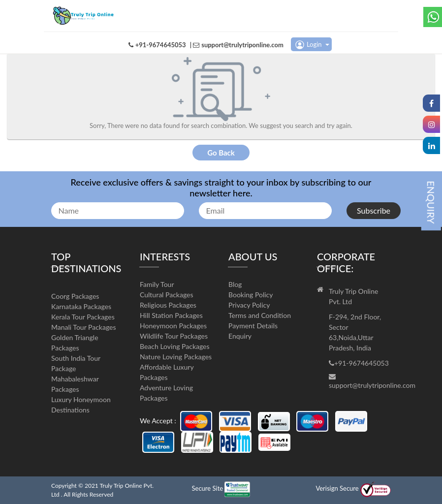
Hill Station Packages (171, 315)
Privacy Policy (249, 305)
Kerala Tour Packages (83, 317)
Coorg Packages (75, 296)
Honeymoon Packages (173, 326)
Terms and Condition (260, 315)
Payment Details (253, 326)
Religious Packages (168, 305)
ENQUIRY (431, 202)
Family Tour (157, 284)
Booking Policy (251, 295)
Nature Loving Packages (176, 357)
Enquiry (240, 336)
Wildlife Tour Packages (174, 336)
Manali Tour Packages (84, 327)
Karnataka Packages (81, 306)
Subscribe (374, 210)
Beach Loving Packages (175, 346)
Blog (235, 284)
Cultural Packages (167, 295)
